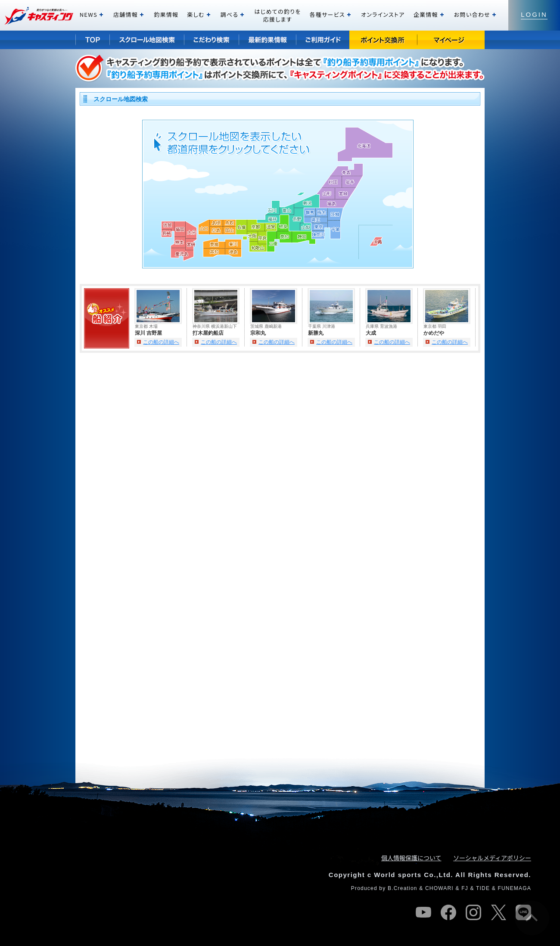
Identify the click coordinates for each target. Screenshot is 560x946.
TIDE (483, 888)
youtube (423, 912)
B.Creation (403, 888)
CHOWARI (439, 888)
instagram (473, 912)
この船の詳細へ (161, 342)
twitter (498, 912)
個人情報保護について (411, 858)
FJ (465, 888)
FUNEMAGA (514, 888)
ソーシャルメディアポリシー (492, 858)
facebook (448, 912)
